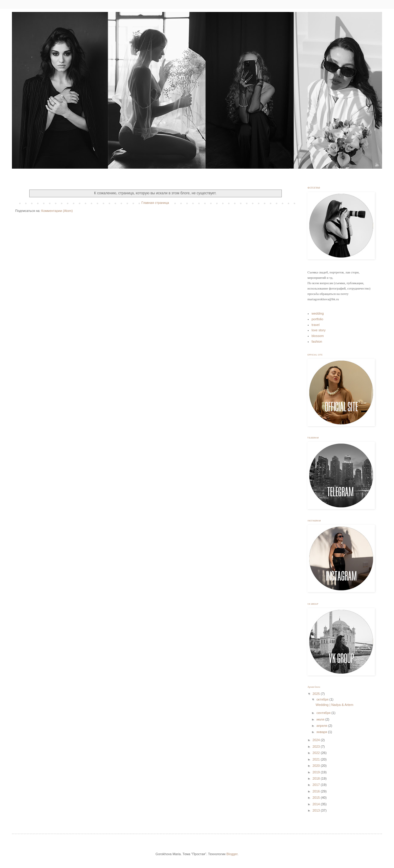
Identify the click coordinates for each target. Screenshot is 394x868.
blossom (318, 336)
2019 (317, 772)
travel (316, 325)
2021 (317, 759)
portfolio (317, 319)
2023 (317, 747)
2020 (317, 766)
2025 (317, 694)
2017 (317, 785)
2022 (317, 753)
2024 (317, 740)
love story (319, 330)
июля (321, 719)
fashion (317, 341)
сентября (324, 713)
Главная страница (155, 203)
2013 (317, 810)
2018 (317, 778)
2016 (317, 791)
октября (323, 699)
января (322, 732)
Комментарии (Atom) (57, 211)
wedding (318, 313)
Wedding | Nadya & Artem (334, 705)
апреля (322, 726)
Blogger (232, 854)
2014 (317, 804)
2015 (317, 798)
